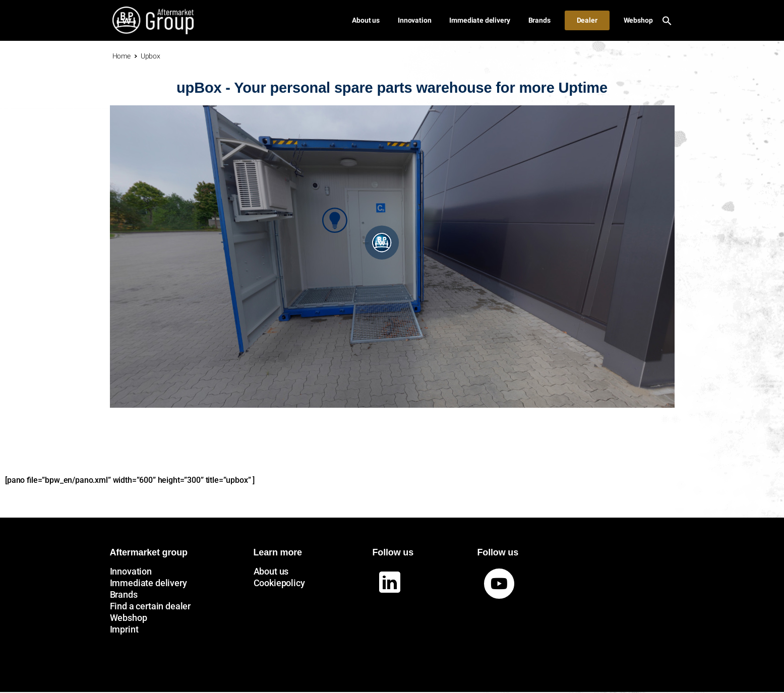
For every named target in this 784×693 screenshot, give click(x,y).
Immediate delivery (148, 583)
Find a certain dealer (150, 606)
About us (271, 571)
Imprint (124, 629)
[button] (667, 20)
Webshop (129, 618)
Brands (124, 594)
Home (122, 56)
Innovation (131, 571)
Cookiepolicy (279, 583)
